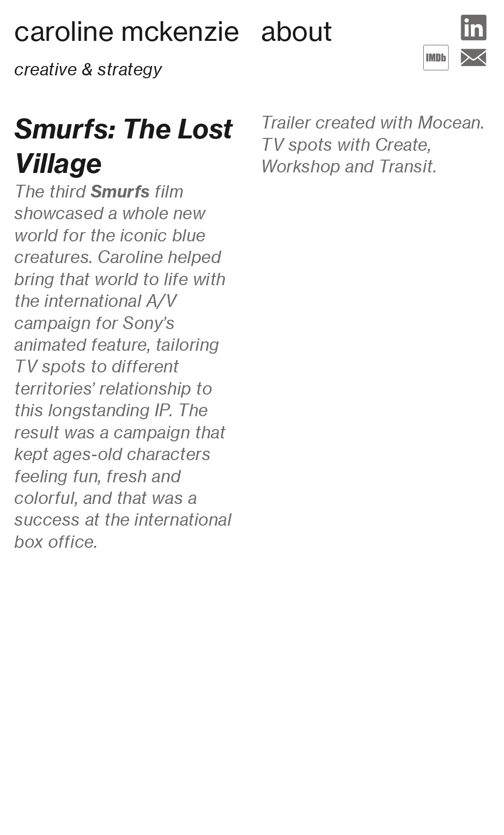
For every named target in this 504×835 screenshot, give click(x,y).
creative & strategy (88, 69)
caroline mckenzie (127, 31)
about (297, 31)
